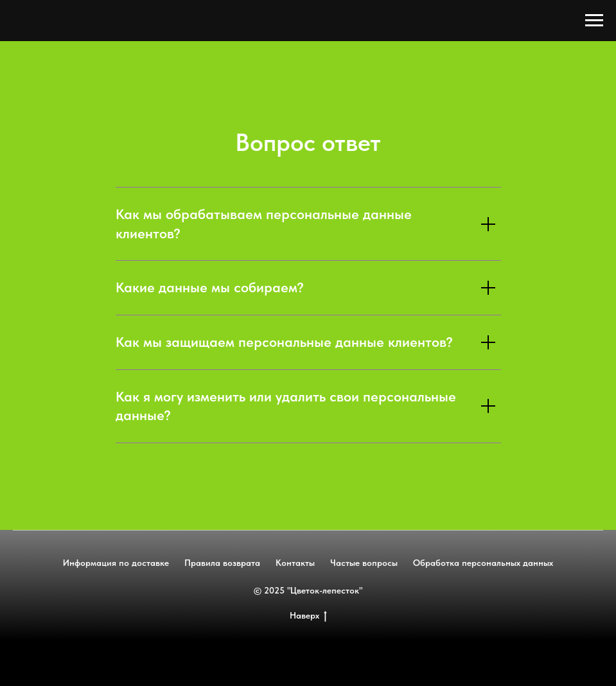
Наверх (308, 616)
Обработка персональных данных (483, 563)
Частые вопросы (364, 563)
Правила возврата (222, 563)
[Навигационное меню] (594, 21)
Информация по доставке (116, 563)
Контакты (295, 563)
